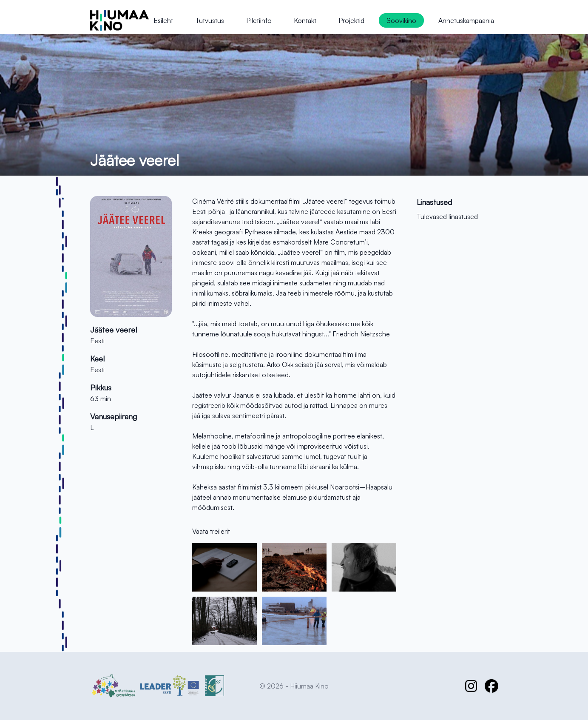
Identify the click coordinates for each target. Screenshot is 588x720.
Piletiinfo (259, 20)
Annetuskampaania (466, 20)
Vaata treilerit (211, 531)
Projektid (351, 20)
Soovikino (401, 20)
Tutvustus (210, 20)
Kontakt (305, 20)
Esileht (163, 20)
